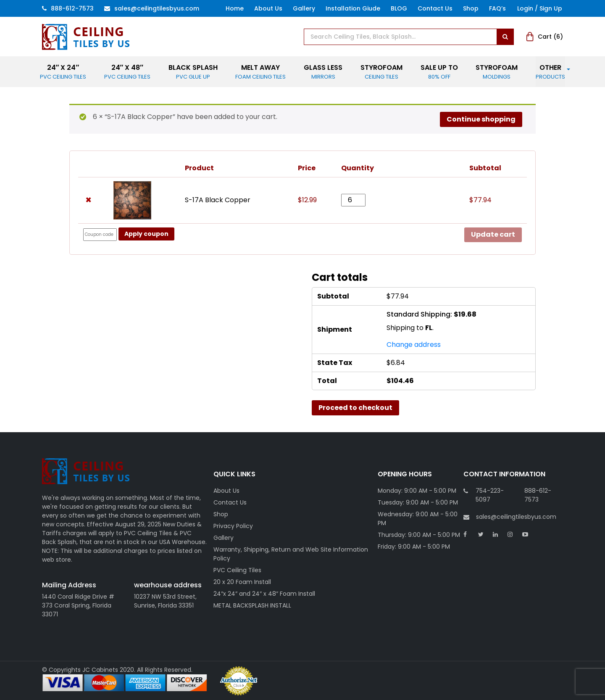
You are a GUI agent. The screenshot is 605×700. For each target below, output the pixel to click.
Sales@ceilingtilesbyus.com (152, 8)
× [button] (88, 200)
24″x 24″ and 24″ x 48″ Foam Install (264, 594)
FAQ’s (497, 8)
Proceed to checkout (355, 408)
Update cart (493, 234)
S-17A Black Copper (218, 200)
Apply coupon (146, 234)
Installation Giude (353, 8)
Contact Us (435, 8)
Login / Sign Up (540, 8)
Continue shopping (481, 119)
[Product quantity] (353, 200)
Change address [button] (414, 345)
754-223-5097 (490, 495)
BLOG (399, 8)
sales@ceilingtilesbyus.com (510, 517)
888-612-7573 (68, 8)
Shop (471, 8)
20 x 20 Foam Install (242, 582)
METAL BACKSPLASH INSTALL (252, 605)
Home (235, 8)
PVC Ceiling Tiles (237, 570)
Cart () (545, 37)
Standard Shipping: (431, 314)
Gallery (304, 8)
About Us (268, 8)
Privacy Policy (233, 526)
